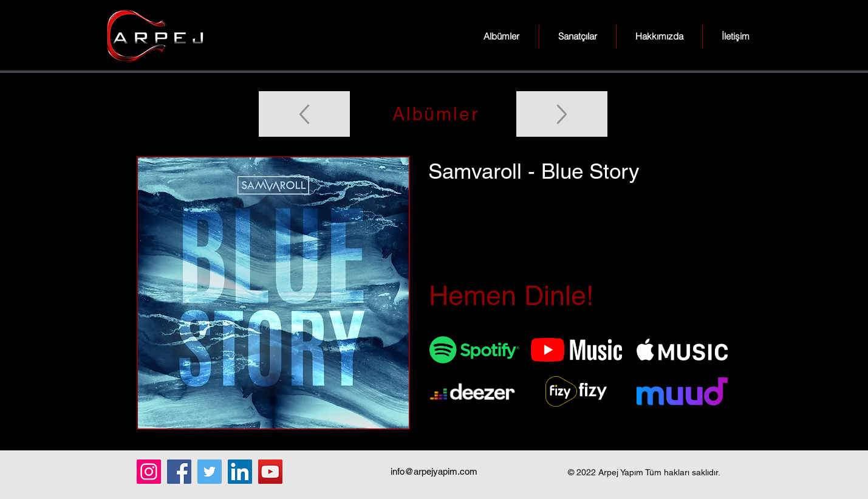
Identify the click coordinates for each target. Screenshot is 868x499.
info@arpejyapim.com (434, 471)
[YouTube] (270, 472)
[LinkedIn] (240, 472)
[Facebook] (179, 472)
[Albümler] (434, 114)
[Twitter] (210, 472)
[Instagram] (149, 472)
